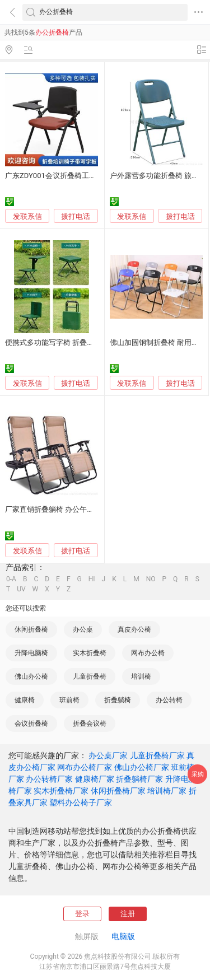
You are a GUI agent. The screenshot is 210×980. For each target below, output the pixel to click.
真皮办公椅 (134, 629)
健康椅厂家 (95, 779)
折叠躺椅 (118, 700)
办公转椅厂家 (49, 779)
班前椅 (69, 700)
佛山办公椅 (31, 676)
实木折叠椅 (90, 653)
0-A (11, 579)
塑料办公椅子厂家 (81, 802)
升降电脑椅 (31, 653)
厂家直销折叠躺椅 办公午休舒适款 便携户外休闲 (83, 509)
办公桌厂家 (108, 755)
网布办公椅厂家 (85, 767)
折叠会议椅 (90, 724)
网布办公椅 (148, 653)
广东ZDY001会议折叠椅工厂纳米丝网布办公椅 (80, 176)
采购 (198, 774)
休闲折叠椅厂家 (118, 791)
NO (151, 579)
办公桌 (83, 629)
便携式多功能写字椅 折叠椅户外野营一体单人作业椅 (90, 342)
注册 (128, 914)
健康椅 (25, 700)
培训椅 (141, 676)
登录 (82, 914)
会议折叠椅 (31, 724)
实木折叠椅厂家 (61, 791)
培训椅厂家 (167, 791)
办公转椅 (169, 700)
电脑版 (123, 936)
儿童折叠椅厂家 (157, 755)
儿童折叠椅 (90, 676)
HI (92, 579)
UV (21, 589)
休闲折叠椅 (31, 629)
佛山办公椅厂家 (142, 767)
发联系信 (27, 216)
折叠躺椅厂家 (139, 779)
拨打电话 (76, 216)
